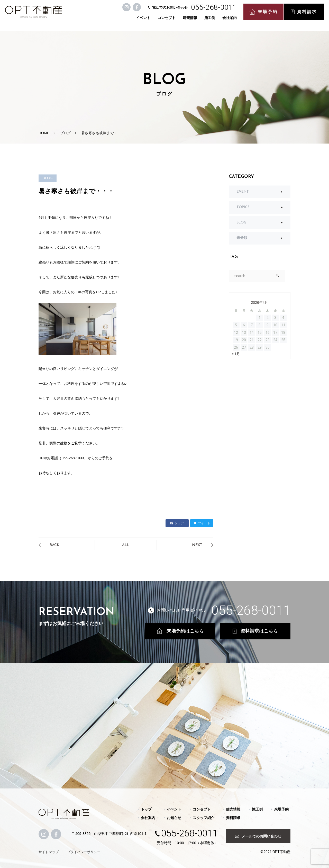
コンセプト (161, 21)
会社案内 (224, 21)
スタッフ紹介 (204, 818)
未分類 (242, 238)
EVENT (243, 192)
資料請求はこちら (255, 631)
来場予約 (258, 16)
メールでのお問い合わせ (258, 836)
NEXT (197, 545)
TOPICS (243, 207)
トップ (146, 809)
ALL (126, 545)
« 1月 (236, 354)
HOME (44, 133)
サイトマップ (49, 852)
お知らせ (174, 818)
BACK (54, 545)
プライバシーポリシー (84, 852)
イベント (138, 21)
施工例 (205, 21)
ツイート (202, 523)
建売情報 (185, 21)
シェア (177, 523)
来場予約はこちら (180, 631)
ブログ (65, 133)
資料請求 (299, 15)
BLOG (241, 223)
